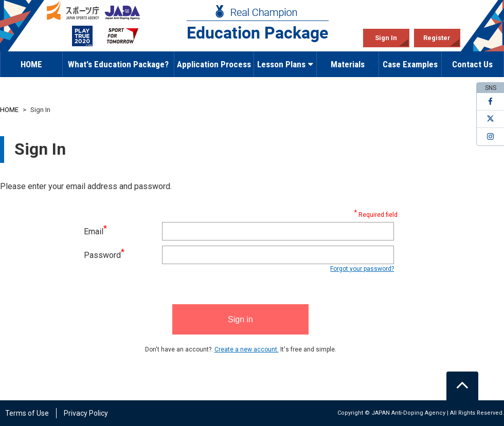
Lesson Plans (285, 64)
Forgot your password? (362, 269)
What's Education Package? (118, 64)
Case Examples (410, 64)
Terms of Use (27, 413)
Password (104, 255)
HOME (31, 64)
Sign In (386, 38)
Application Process (214, 64)
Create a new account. (247, 349)
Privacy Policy (86, 413)
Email (95, 231)
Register (437, 38)
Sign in (240, 319)
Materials (348, 64)
